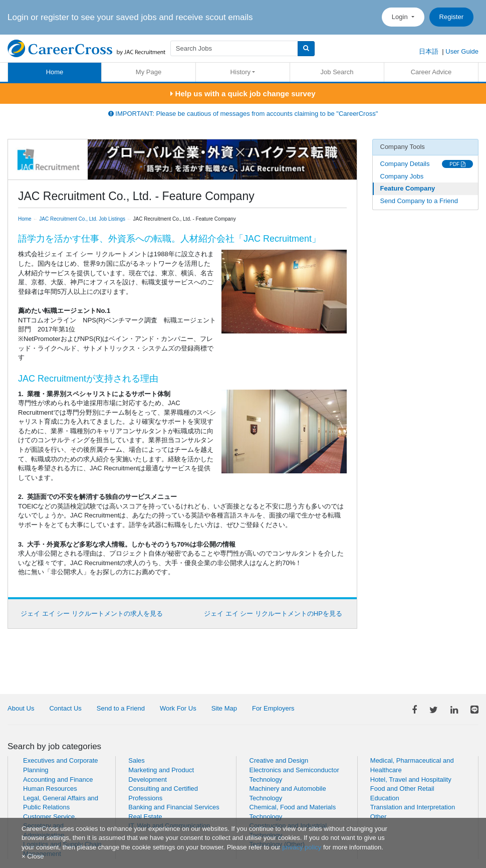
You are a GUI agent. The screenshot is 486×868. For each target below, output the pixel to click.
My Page (149, 72)
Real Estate (145, 817)
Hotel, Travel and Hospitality (411, 779)
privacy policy (302, 847)
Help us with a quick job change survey (243, 94)
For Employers (273, 708)
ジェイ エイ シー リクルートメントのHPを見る (273, 614)
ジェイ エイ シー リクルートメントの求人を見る (92, 614)
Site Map (224, 708)
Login (401, 17)
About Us (21, 708)
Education (385, 798)
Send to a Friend (121, 708)
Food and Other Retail (402, 789)
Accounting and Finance (58, 779)
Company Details (405, 164)
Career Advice (431, 72)
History (240, 72)
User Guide (462, 51)
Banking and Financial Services (174, 807)
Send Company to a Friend (419, 201)
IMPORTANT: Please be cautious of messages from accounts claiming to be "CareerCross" (243, 114)
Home (55, 72)
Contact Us (65, 708)
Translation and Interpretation (413, 807)
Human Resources (50, 789)
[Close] (33, 856)
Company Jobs (402, 176)
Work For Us (178, 708)
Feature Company (408, 188)
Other (379, 817)
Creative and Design (279, 760)
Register (451, 17)
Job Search (337, 72)
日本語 (429, 51)
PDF (457, 164)
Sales (137, 760)
